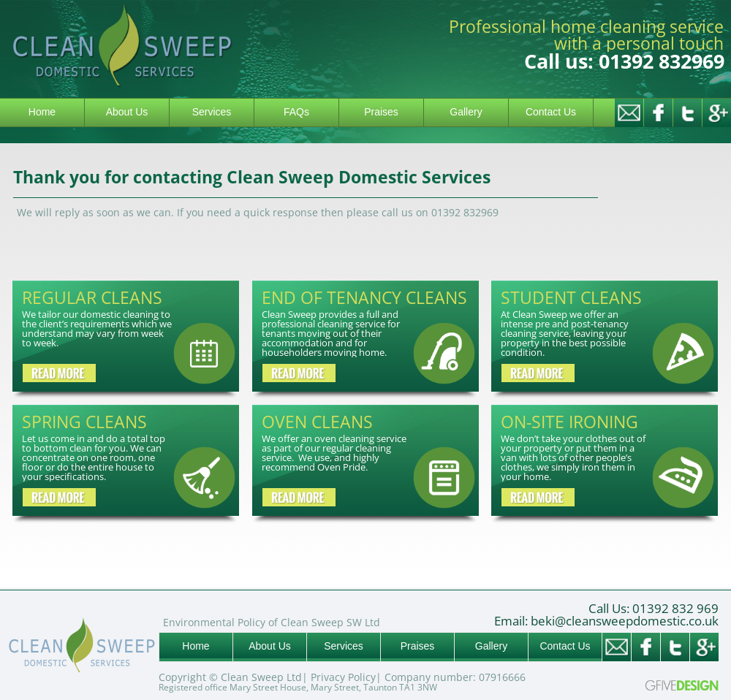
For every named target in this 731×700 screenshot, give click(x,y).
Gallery (466, 112)
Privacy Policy (343, 677)
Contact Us (551, 112)
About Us (127, 112)
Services (212, 112)
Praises (381, 112)
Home (42, 112)
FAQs (296, 112)
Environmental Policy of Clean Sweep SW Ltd (272, 622)
